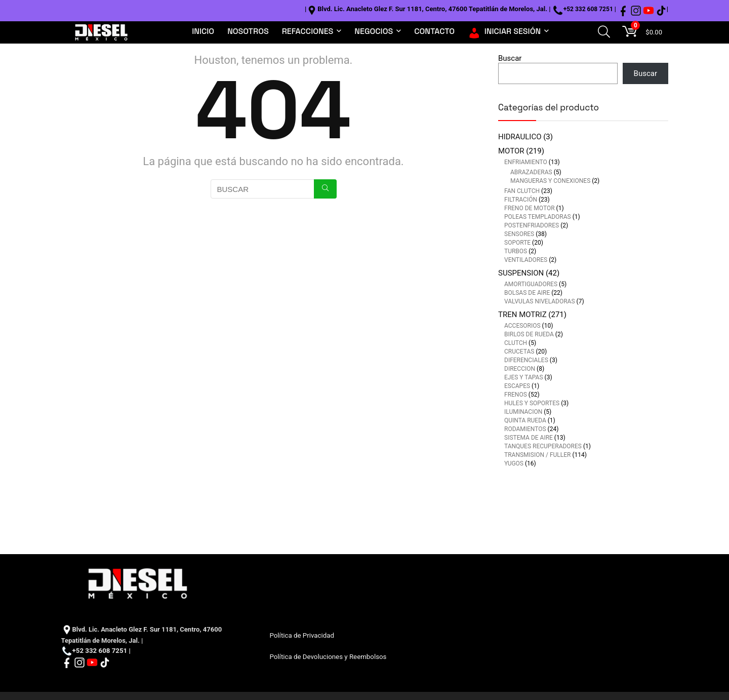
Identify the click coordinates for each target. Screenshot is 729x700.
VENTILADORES (526, 260)
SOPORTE (517, 243)
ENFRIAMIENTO (526, 162)
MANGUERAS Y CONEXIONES (550, 181)
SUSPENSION (521, 273)
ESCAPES (517, 386)
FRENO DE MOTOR (530, 208)
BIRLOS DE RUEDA (529, 334)
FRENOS (516, 395)
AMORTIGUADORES (531, 284)
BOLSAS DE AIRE (527, 293)
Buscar (510, 58)
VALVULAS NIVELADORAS (540, 301)
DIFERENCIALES (526, 360)
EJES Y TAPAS (524, 377)
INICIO (203, 31)
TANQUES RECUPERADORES (543, 446)
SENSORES (519, 234)
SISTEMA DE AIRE (529, 438)
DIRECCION (520, 369)
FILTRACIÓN (521, 200)
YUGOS (514, 463)
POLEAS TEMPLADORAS (538, 217)
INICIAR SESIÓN (504, 31)
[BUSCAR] (325, 189)
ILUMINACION (523, 412)
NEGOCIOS (374, 31)
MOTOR (511, 151)
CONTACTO (434, 31)
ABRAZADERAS (531, 172)
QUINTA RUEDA (525, 420)
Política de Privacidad (301, 635)
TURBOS (516, 251)
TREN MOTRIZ (522, 315)
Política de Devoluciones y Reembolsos (328, 657)
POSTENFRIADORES (532, 225)
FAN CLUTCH (522, 191)
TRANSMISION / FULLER (537, 455)
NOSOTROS (248, 31)
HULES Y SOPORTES (532, 403)
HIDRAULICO (520, 137)
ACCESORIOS (522, 326)
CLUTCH (516, 343)
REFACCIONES (308, 31)
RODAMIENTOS (525, 429)
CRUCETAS (519, 352)
